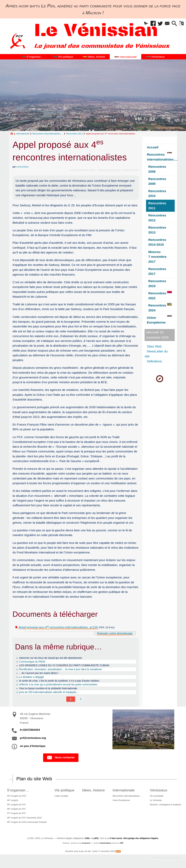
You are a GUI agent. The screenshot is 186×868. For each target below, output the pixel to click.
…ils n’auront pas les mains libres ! (39, 673)
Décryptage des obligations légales (141, 838)
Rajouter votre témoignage (115, 633)
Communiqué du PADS (32, 662)
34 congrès (13, 800)
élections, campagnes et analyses (165, 805)
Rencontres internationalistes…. (48, 134)
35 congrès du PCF (16, 804)
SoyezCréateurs (106, 843)
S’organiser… (18, 790)
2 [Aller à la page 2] (81, 699)
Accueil (153, 147)
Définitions (155, 361)
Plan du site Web (34, 779)
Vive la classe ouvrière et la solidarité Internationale (48, 688)
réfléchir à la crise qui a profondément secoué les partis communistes (58, 684)
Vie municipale (157, 796)
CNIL (87, 838)
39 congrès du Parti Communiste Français (27, 822)
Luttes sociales (61, 796)
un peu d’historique (33, 746)
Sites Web (154, 346)
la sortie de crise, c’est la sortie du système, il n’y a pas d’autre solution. (59, 681)
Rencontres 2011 (75, 134)
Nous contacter (61, 758)
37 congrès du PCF (16, 813)
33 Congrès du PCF (17, 796)
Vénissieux (159, 790)
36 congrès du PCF (16, 809)
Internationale (23, 134)
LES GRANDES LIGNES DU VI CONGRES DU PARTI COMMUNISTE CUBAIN (64, 665)
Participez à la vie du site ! (167, 858)
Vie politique (64, 790)
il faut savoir (116, 838)
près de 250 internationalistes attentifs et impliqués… (49, 692)
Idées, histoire (93, 790)
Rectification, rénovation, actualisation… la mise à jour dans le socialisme (60, 669)
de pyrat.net (86, 843)
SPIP (122, 843)
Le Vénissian (156, 800)
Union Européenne (121, 800)
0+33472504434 (30, 730)
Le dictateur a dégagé (31, 677)
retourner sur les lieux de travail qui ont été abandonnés (51, 658)
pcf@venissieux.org (33, 738)
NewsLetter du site (156, 354)
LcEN (95, 838)
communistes (23, 167)
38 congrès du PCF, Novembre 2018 (24, 817)
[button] (146, 24)
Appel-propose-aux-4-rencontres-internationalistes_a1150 (58, 627)
